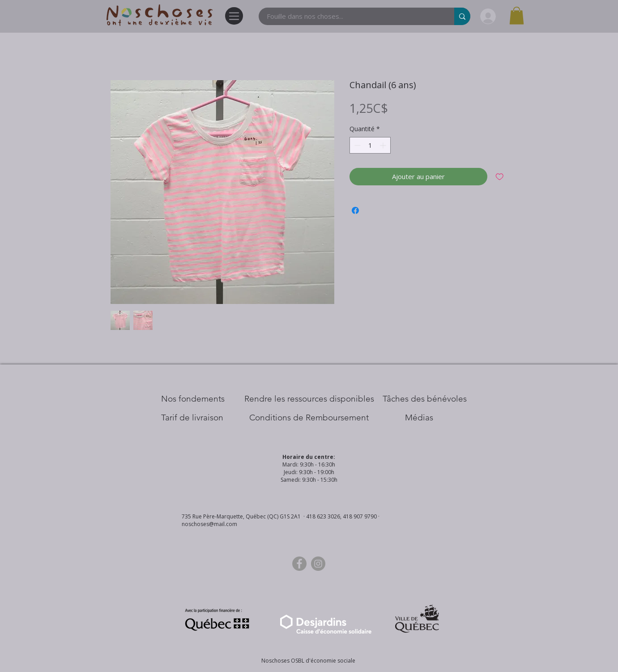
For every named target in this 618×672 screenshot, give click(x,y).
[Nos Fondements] (193, 399)
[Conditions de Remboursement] (309, 418)
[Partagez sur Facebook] (355, 210)
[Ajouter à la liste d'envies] (500, 177)
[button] (517, 15)
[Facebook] (299, 564)
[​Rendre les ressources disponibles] (309, 399)
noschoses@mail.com (209, 524)
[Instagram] (318, 564)
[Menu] (234, 16)
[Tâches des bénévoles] (425, 399)
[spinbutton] (370, 145)
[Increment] (384, 145)
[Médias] (419, 418)
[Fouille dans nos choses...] (351, 16)
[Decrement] (356, 145)
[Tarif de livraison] (192, 418)
